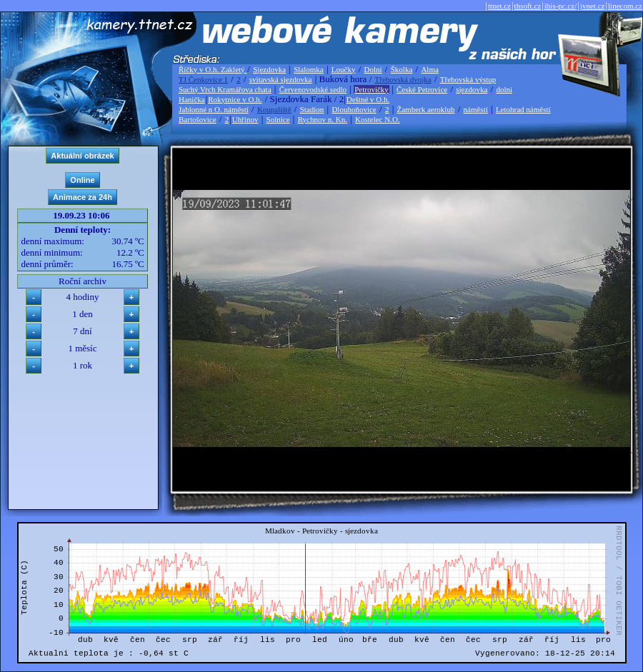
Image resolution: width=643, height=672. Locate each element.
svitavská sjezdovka (281, 79)
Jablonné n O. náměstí (214, 109)
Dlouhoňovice (354, 109)
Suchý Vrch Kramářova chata (225, 89)
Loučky (344, 69)
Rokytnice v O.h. (235, 99)
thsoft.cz (528, 6)
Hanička (192, 99)
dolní (504, 89)
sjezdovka (472, 89)
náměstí (476, 109)
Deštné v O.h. (368, 99)
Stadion (312, 109)
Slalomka (309, 69)
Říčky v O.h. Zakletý (213, 69)
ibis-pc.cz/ (561, 6)
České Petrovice (422, 89)
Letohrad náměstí (523, 109)
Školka (402, 69)
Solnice (278, 119)
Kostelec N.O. (378, 119)
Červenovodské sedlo (313, 89)
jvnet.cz (593, 6)
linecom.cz (625, 6)
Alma (429, 69)
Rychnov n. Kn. (323, 119)
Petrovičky (372, 89)
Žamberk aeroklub (425, 109)
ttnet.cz (499, 6)
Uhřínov (245, 119)
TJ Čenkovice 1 (203, 79)
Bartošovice (198, 119)
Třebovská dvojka (403, 79)
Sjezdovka (269, 69)
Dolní (373, 69)
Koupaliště (274, 109)
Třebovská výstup (468, 79)
